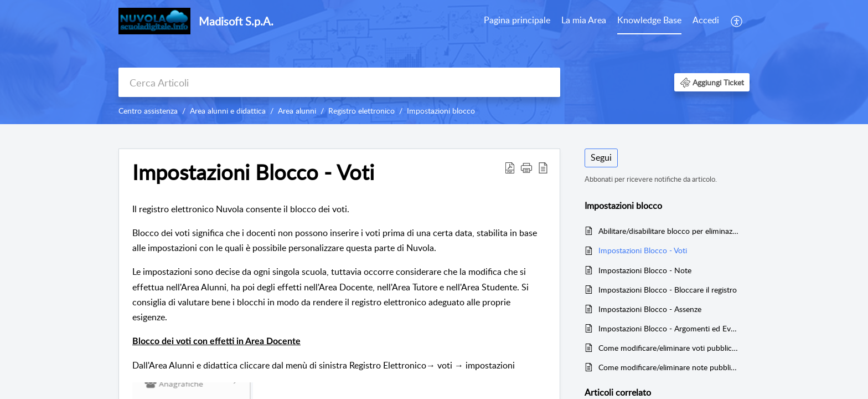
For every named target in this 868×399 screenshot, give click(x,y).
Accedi (706, 20)
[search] (339, 82)
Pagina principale (517, 20)
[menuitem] (517, 21)
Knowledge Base (649, 20)
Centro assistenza (148, 111)
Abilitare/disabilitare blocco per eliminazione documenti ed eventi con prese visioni (668, 231)
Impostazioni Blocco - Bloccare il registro (668, 290)
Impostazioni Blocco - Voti (643, 250)
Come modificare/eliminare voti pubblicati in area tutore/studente (668, 348)
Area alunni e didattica (228, 111)
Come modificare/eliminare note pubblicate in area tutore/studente (668, 367)
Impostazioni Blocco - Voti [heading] (253, 172)
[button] (737, 21)
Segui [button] (601, 157)
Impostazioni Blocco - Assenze (650, 309)
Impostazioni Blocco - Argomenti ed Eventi (668, 328)
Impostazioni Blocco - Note (645, 270)
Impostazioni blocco (441, 111)
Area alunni (297, 111)
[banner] (434, 62)
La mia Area (584, 20)
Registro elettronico (361, 111)
